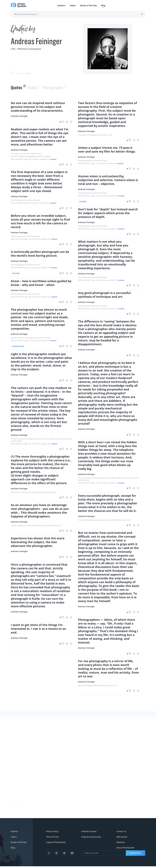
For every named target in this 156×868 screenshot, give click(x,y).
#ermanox (16, 817)
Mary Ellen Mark (113, 818)
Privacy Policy (52, 833)
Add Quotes (122, 839)
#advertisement (18, 795)
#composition (18, 346)
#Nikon (14, 806)
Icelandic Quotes (89, 833)
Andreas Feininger (19, 116)
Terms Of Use (52, 839)
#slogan (15, 789)
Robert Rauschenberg (43, 817)
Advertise (121, 844)
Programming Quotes (91, 839)
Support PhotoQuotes (56, 844)
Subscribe (135, 855)
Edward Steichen (41, 811)
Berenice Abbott (41, 795)
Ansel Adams (39, 801)
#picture (16, 273)
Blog (103, 5)
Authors (61, 5)
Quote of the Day (88, 5)
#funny (14, 784)
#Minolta (15, 811)
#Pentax (15, 800)
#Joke (13, 779)
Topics (73, 5)
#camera (83, 202)
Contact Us (121, 833)
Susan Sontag (39, 806)
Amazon (54, 159)
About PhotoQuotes (125, 849)
